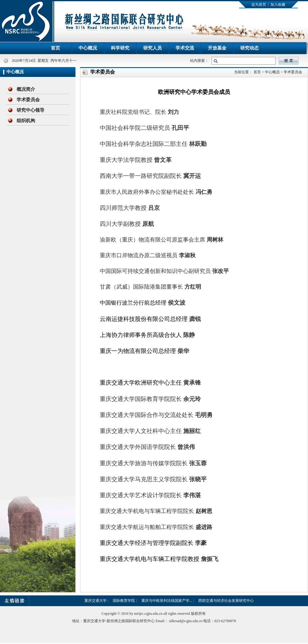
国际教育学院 (124, 601)
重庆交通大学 (95, 601)
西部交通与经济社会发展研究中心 (226, 601)
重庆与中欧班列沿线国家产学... (167, 601)
